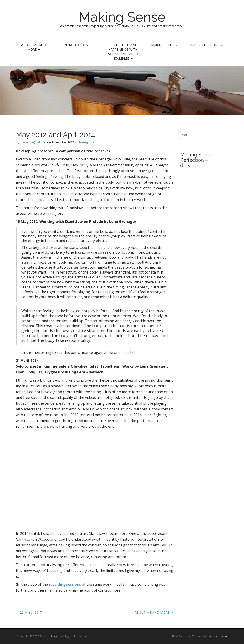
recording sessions (65, 584)
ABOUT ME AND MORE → (154, 612)
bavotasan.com (217, 636)
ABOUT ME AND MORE (34, 47)
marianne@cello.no (33, 142)
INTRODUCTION (76, 45)
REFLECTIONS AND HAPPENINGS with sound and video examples (123, 52)
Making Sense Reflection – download (196, 160)
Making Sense (122, 17)
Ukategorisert (87, 142)
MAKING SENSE (164, 45)
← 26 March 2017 (29, 612)
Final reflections (205, 45)
